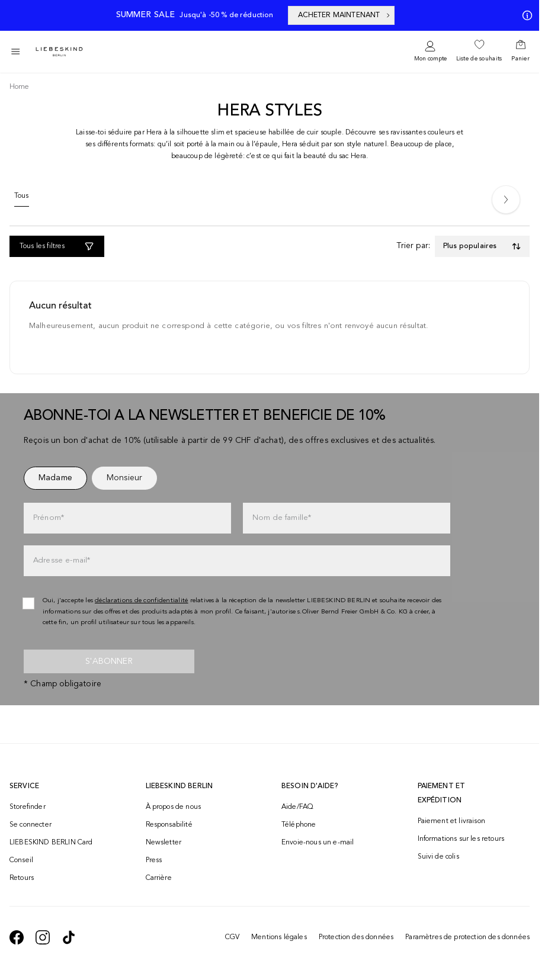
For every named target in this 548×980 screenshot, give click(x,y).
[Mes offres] (525, 15)
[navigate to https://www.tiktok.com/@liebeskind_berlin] (69, 937)
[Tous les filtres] (57, 246)
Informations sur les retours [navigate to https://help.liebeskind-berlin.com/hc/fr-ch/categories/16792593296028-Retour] (461, 839)
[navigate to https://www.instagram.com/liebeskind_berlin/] (43, 937)
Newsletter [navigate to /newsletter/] (164, 843)
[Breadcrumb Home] (20, 87)
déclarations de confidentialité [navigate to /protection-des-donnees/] (142, 601)
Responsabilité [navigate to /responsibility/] (169, 825)
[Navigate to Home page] (59, 52)
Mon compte (430, 59)
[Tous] (22, 199)
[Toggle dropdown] (482, 246)
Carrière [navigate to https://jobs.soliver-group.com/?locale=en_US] (159, 878)
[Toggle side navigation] (15, 52)
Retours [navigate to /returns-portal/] (22, 878)
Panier (520, 59)
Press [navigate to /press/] (154, 860)
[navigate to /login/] (430, 52)
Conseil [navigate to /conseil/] (21, 860)
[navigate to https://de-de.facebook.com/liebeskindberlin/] (17, 937)
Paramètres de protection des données (467, 937)
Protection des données (356, 937)
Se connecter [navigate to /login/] (31, 825)
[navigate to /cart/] (520, 52)
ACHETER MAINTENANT (345, 15)
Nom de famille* (282, 518)
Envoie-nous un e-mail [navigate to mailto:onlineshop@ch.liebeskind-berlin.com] (318, 843)
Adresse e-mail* (62, 560)
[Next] (506, 200)
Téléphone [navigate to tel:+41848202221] (299, 825)
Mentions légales (279, 937)
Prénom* (49, 518)
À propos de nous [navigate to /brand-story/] (174, 807)
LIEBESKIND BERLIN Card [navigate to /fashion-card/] (51, 843)
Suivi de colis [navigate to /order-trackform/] (438, 857)
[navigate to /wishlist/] (479, 52)
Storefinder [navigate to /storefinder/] (28, 807)
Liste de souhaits (479, 59)
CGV (232, 937)
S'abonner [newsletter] (109, 661)
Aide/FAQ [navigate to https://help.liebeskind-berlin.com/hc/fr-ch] (297, 807)
